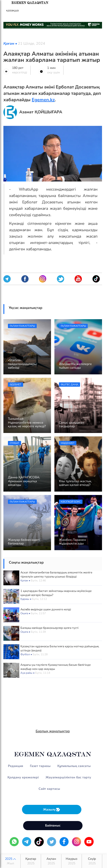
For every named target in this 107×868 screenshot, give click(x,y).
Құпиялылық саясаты (74, 766)
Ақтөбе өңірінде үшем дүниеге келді (46, 609)
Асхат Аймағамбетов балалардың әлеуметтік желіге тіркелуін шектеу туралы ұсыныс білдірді (56, 575)
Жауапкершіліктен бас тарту (68, 777)
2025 (10, 861)
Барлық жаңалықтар (53, 731)
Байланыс (53, 825)
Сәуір (92, 861)
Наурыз (72, 861)
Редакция (16, 766)
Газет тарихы (40, 766)
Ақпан (51, 861)
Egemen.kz (43, 100)
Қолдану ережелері (23, 777)
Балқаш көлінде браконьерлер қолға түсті (49, 628)
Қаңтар (31, 861)
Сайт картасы (49, 789)
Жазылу (52, 810)
